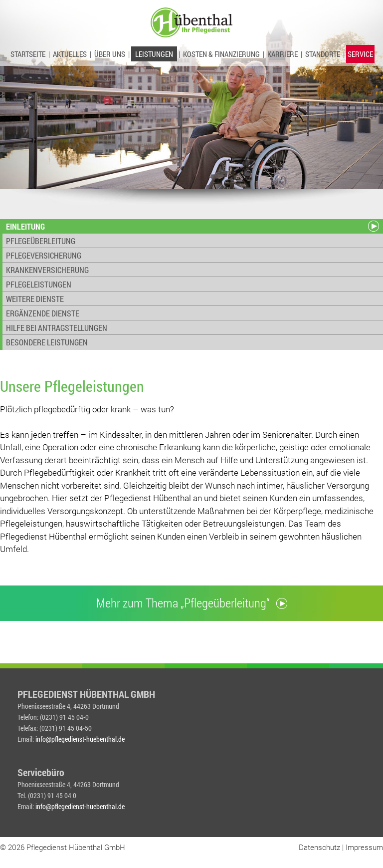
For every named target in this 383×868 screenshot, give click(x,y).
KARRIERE (283, 54)
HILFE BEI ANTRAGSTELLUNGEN (57, 328)
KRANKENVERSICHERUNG (47, 270)
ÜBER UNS (110, 54)
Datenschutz (319, 847)
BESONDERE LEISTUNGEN (47, 342)
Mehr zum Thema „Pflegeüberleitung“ (192, 603)
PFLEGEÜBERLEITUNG (41, 241)
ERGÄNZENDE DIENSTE (43, 313)
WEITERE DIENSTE (35, 299)
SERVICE (360, 54)
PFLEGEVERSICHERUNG (44, 255)
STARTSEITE (28, 54)
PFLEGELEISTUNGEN (39, 284)
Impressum (364, 847)
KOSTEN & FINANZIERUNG (221, 54)
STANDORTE (323, 54)
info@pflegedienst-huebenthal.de (80, 739)
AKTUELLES (70, 54)
